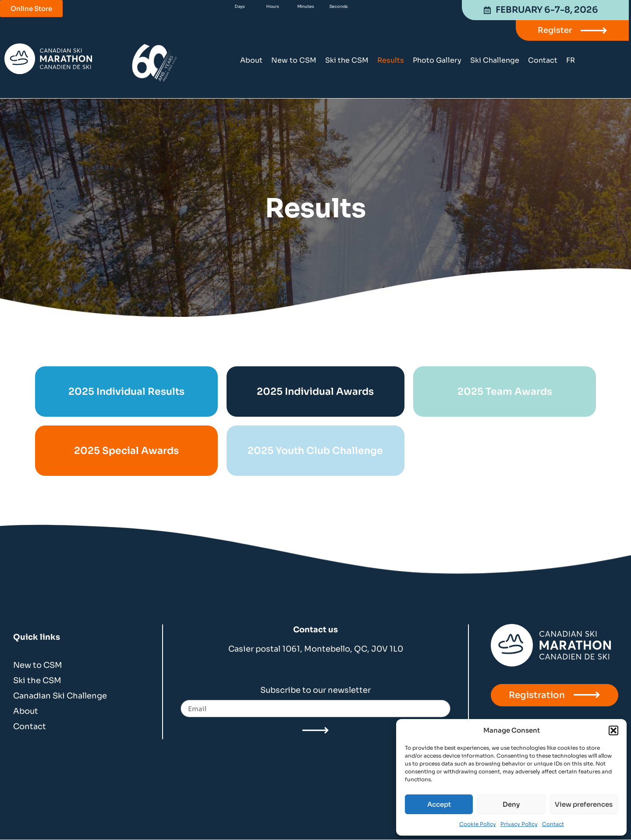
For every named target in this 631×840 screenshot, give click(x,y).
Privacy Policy (519, 824)
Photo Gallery (437, 60)
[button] (613, 730)
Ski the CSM (347, 60)
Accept (439, 804)
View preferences (584, 804)
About (251, 60)
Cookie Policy (478, 824)
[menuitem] (571, 60)
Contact (553, 824)
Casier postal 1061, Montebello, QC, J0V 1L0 (316, 649)
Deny (511, 804)
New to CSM (294, 60)
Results (391, 60)
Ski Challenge (495, 60)
